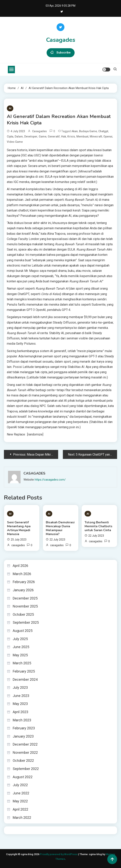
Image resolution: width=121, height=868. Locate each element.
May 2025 (20, 655)
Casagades (61, 40)
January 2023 (23, 736)
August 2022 (23, 777)
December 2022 (25, 744)
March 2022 (22, 818)
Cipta (10, 136)
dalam (19, 136)
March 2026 (22, 574)
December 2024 (25, 679)
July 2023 (20, 687)
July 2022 (20, 785)
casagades (39, 131)
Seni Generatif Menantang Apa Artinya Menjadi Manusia (19, 528)
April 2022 (20, 809)
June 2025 (21, 647)
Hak (64, 136)
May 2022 (20, 801)
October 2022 (23, 761)
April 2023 (20, 712)
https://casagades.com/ (50, 480)
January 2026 (23, 590)
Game (43, 136)
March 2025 (22, 663)
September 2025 (26, 622)
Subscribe (61, 53)
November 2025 (25, 606)
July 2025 (20, 639)
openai (108, 136)
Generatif (54, 136)
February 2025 (24, 671)
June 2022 (21, 793)
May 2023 (20, 704)
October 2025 (23, 614)
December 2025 (25, 598)
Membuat (82, 136)
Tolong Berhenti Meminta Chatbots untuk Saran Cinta (98, 526)
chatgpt (103, 131)
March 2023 (22, 720)
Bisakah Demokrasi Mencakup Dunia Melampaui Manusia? (60, 528)
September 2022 (26, 769)
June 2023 (21, 696)
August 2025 (23, 631)
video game (15, 142)
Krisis (71, 136)
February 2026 (24, 582)
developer (31, 136)
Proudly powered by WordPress (59, 854)
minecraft (96, 136)
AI (10, 108)
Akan (75, 131)
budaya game (88, 131)
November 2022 (25, 752)
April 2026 (20, 566)
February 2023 (24, 728)
